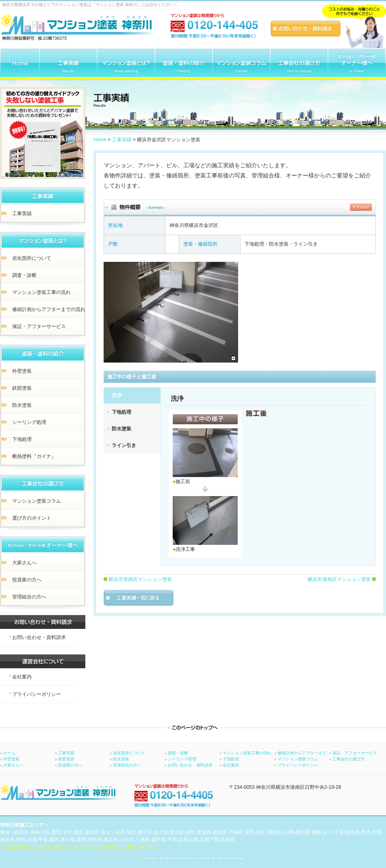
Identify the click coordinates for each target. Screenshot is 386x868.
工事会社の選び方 (349, 759)
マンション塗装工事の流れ (247, 753)
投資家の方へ (70, 765)
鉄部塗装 (66, 759)
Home (100, 140)
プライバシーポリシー (298, 765)
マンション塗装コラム (298, 759)
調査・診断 (178, 753)
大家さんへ (13, 765)
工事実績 (122, 140)
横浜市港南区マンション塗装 (140, 579)
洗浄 (117, 395)
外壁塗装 (11, 759)
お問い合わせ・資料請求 (190, 765)
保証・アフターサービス (355, 753)
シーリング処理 (182, 759)
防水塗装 (121, 429)
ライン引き (124, 445)
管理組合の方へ (127, 765)
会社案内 (231, 765)
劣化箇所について (129, 753)
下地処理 (121, 412)
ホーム (9, 753)
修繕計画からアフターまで (302, 753)
